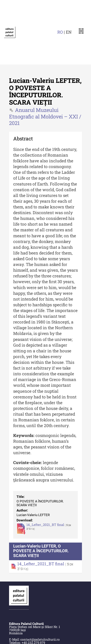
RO (60, 32)
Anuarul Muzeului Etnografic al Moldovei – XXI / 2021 (45, 116)
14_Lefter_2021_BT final (46, 525)
